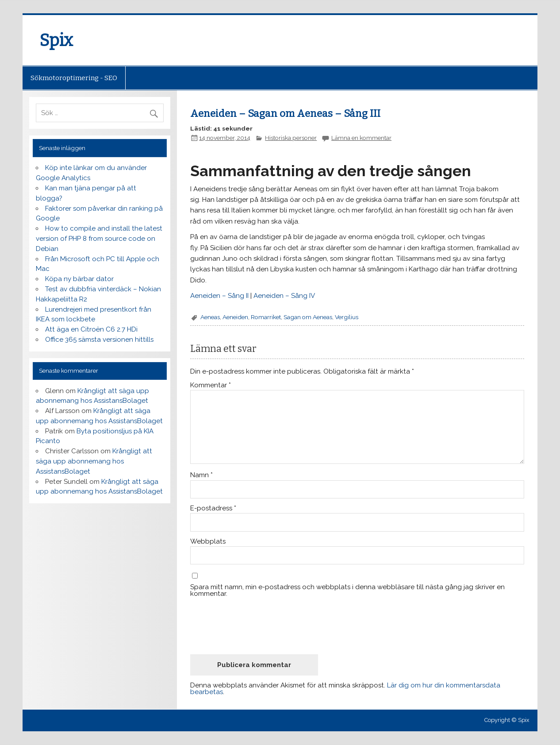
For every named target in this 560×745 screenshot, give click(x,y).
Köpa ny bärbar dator (79, 279)
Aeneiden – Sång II (219, 296)
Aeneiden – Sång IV (284, 296)
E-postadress (213, 508)
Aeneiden (235, 317)
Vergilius (347, 317)
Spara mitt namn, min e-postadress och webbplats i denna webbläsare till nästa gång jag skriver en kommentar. (347, 591)
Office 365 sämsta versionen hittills (99, 340)
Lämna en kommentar (361, 138)
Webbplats (208, 542)
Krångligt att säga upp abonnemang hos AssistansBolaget (94, 461)
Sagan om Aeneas (308, 317)
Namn (201, 475)
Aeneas (210, 317)
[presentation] (257, 625)
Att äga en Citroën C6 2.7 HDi (91, 329)
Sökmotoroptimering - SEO (74, 78)
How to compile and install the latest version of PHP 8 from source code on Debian (99, 239)
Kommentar (211, 385)
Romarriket (266, 317)
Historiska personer (291, 138)
